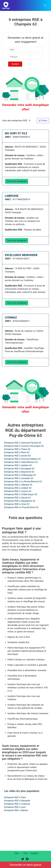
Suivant (15, 64)
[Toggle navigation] (45, 6)
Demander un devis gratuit (26, 865)
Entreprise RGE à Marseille (17, 801)
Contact (34, 853)
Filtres (43, 121)
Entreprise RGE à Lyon (15, 807)
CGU (17, 853)
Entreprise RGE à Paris (15, 797)
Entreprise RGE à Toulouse (17, 804)
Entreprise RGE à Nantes (16, 810)
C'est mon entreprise (17, 181)
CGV (26, 853)
